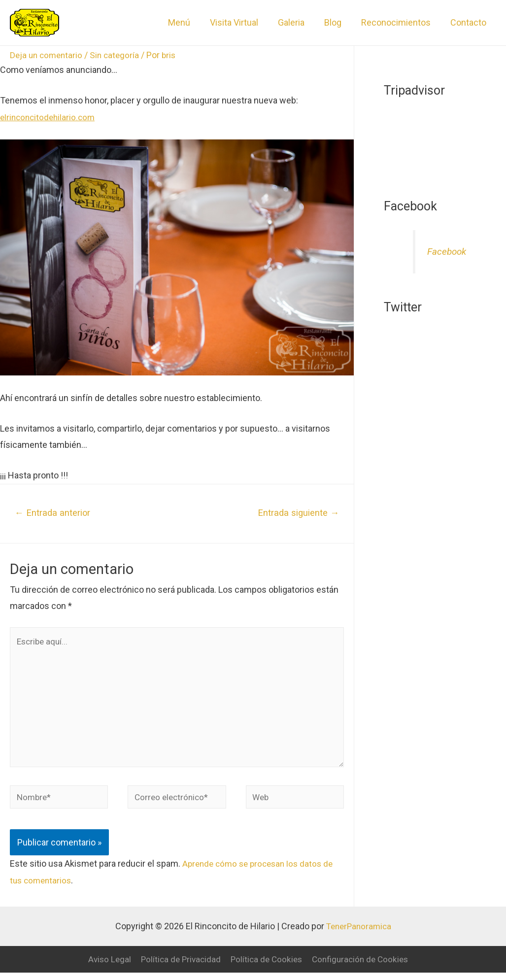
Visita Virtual (243, 22)
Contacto (469, 22)
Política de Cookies (266, 967)
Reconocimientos (399, 22)
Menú (190, 22)
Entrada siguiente (297, 513)
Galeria (298, 22)
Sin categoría (118, 55)
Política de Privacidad (178, 967)
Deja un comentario (48, 55)
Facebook (448, 252)
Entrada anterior (54, 513)
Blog (338, 22)
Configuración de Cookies (364, 967)
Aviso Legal (104, 967)
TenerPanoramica (359, 934)
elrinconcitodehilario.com (50, 117)
